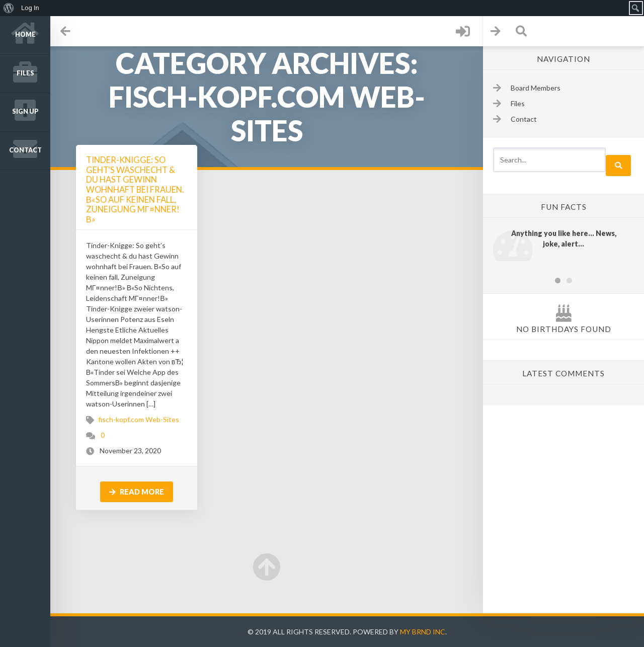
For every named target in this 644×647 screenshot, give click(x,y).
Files (25, 73)
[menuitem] (9, 8)
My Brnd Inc (423, 632)
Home (25, 34)
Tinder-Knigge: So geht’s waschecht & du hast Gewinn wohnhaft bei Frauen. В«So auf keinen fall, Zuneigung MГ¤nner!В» (135, 189)
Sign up (25, 111)
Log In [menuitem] (30, 8)
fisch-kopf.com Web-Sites (139, 419)
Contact (25, 150)
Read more (137, 492)
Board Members (536, 88)
